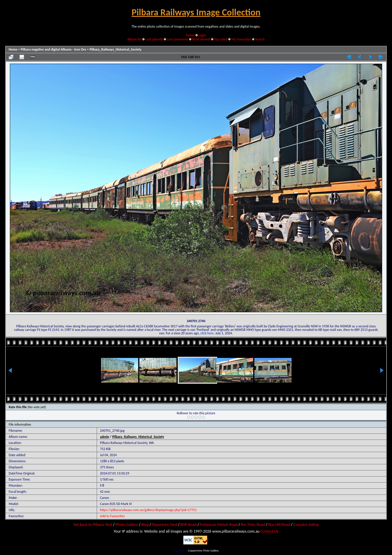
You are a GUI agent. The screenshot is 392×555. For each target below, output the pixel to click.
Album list (134, 39)
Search (260, 39)
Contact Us (269, 531)
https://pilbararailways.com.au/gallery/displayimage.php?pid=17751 (148, 510)
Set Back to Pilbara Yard (93, 525)
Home (190, 35)
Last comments (178, 39)
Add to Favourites (112, 516)
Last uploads (154, 39)
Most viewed (201, 39)
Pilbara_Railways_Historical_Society (115, 49)
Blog (145, 525)
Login (202, 35)
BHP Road (188, 525)
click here (207, 333)
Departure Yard (164, 525)
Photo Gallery (127, 525)
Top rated (221, 39)
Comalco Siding (306, 525)
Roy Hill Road (279, 525)
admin (105, 437)
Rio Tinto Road (253, 525)
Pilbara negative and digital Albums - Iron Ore (53, 49)
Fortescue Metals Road (219, 525)
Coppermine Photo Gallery (203, 551)
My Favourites (241, 39)
